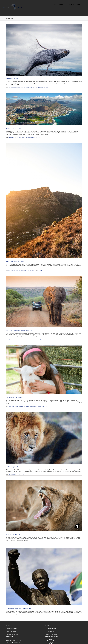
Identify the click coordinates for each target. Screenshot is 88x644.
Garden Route (28, 88)
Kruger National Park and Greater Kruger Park (19, 330)
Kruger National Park (12, 339)
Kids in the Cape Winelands (14, 397)
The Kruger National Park (13, 534)
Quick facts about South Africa (15, 128)
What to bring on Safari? (13, 467)
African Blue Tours (12, 270)
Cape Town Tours (50, 631)
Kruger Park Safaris (12, 629)
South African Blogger (12, 88)
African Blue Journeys (20, 270)
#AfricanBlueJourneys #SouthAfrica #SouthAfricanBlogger (31, 339)
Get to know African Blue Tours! (15, 261)
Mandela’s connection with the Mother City (18, 608)
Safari (18, 339)
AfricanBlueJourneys (21, 88)
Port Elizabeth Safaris (12, 634)
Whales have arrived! (12, 79)
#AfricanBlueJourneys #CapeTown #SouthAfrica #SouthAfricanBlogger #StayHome (24, 137)
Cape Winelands (11, 406)
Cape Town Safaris (11, 631)
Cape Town (26, 270)
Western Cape (45, 88)
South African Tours (51, 629)
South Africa (22, 474)
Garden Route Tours (51, 634)
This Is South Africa (33, 270)
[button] (84, 4)
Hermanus (33, 88)
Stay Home (26, 406)
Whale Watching (39, 88)
